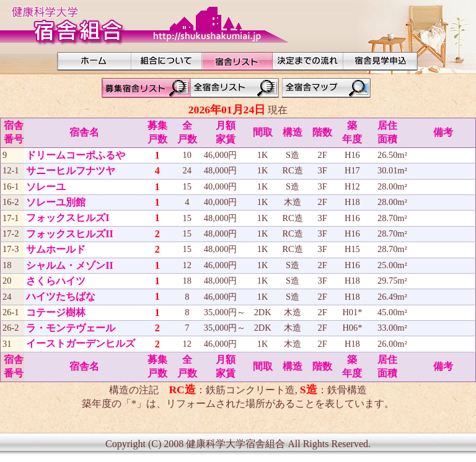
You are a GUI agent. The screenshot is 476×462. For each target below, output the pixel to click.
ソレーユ (46, 187)
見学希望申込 (381, 61)
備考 (443, 132)
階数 (322, 132)
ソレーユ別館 (56, 202)
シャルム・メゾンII (69, 265)
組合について (167, 61)
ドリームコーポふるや (76, 155)
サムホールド (56, 249)
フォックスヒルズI (68, 218)
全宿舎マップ (328, 88)
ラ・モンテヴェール (71, 328)
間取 (263, 132)
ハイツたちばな (61, 296)
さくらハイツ (56, 281)
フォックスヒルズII (69, 234)
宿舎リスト (237, 61)
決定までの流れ (308, 61)
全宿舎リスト (236, 88)
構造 (293, 132)
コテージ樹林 (56, 312)
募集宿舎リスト (144, 88)
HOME (94, 61)
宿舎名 (84, 132)
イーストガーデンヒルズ (81, 343)
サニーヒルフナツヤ (71, 171)
